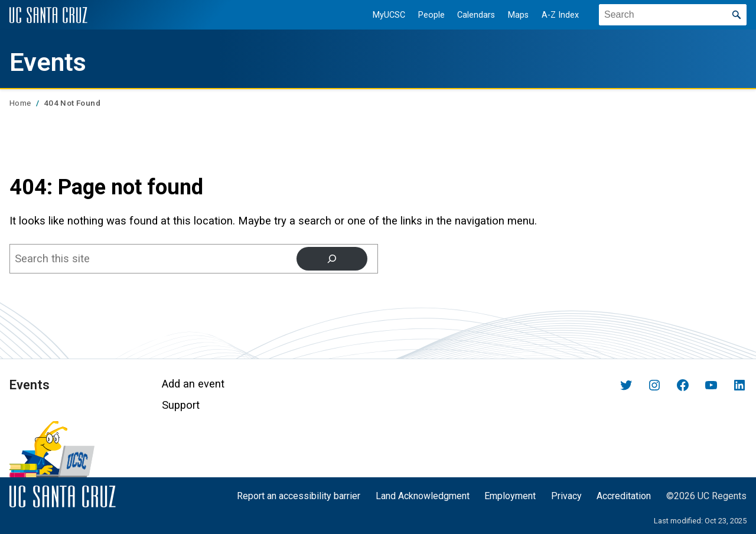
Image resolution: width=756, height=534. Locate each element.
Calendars (476, 15)
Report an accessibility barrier (299, 496)
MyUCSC (389, 15)
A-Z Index (560, 15)
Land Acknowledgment (423, 496)
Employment (510, 496)
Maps (518, 15)
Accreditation (624, 496)
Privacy (566, 496)
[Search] (332, 259)
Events (48, 62)
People (431, 15)
